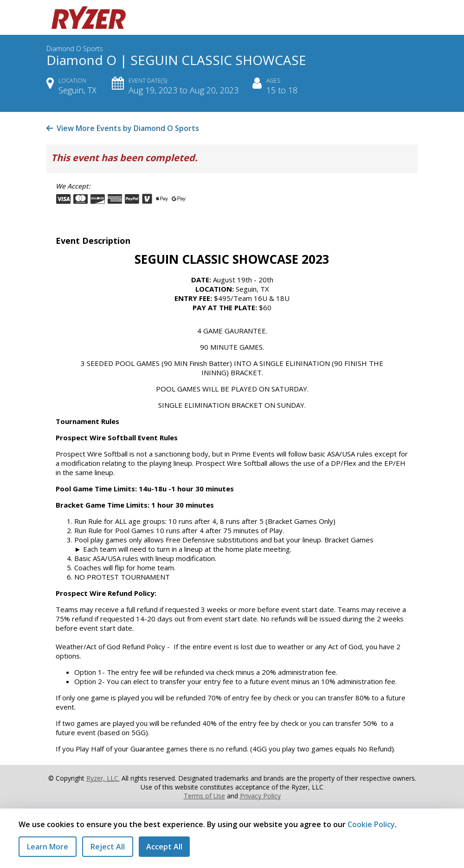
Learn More (48, 847)
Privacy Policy (260, 796)
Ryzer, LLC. (103, 778)
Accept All (164, 847)
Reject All (108, 847)
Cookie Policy (371, 824)
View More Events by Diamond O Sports (123, 128)
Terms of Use (204, 796)
